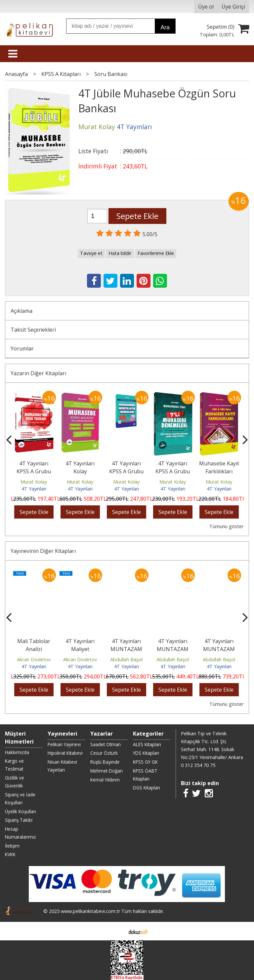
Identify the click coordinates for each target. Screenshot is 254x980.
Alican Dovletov (34, 659)
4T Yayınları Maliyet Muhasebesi (80, 649)
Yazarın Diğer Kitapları (38, 373)
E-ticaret (117, 931)
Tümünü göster (226, 526)
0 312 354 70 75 (198, 765)
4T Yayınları (34, 489)
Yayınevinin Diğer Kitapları (43, 551)
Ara (165, 27)
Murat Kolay (34, 482)
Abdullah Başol (126, 659)
